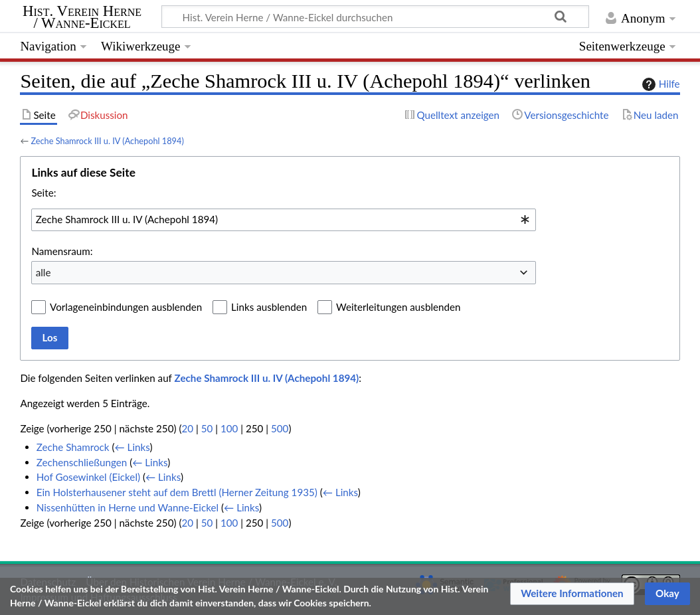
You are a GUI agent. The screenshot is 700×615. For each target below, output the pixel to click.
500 (280, 428)
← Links (132, 447)
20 (187, 428)
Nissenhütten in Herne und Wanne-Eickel (128, 507)
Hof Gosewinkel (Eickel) (88, 477)
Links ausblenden (269, 307)
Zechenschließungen (82, 462)
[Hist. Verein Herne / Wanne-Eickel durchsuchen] (375, 17)
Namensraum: (62, 251)
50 (207, 428)
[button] (572, 594)
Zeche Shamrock (73, 447)
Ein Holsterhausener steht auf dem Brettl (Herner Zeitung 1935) (177, 492)
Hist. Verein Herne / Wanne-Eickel (82, 17)
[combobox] (284, 220)
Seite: (44, 193)
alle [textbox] (44, 272)
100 (229, 428)
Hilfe (659, 84)
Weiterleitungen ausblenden (398, 307)
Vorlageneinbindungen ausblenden (126, 307)
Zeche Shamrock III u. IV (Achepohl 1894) (107, 141)
